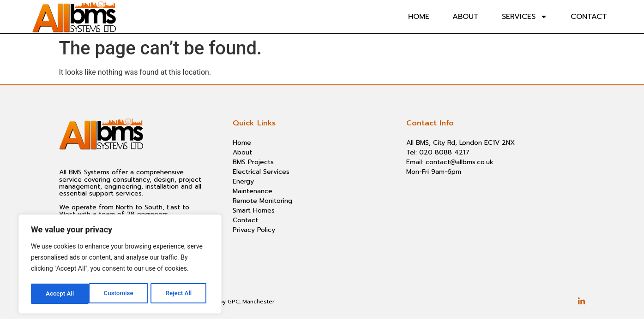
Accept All (181, 294)
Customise (60, 294)
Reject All (121, 294)
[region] (120, 265)
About (466, 17)
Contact (589, 17)
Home (419, 17)
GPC (233, 302)
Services (525, 17)
